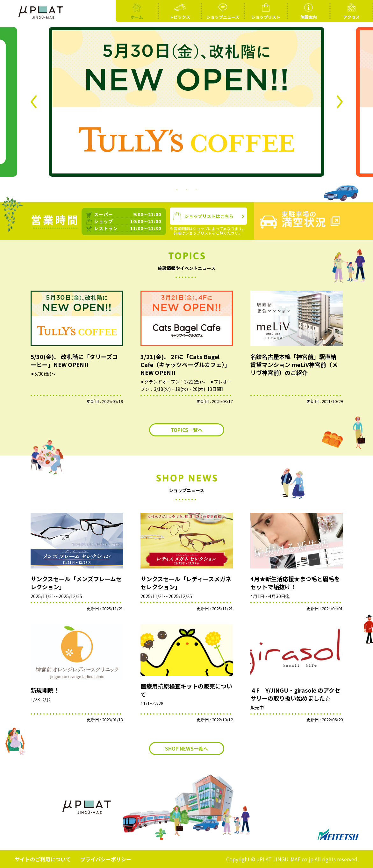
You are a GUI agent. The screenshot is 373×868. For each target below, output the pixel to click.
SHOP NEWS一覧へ (186, 748)
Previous (34, 102)
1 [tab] (177, 189)
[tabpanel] (186, 102)
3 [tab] (196, 189)
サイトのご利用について (43, 859)
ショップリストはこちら (203, 216)
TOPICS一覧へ (187, 430)
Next (340, 102)
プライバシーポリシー (106, 859)
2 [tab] (187, 189)
